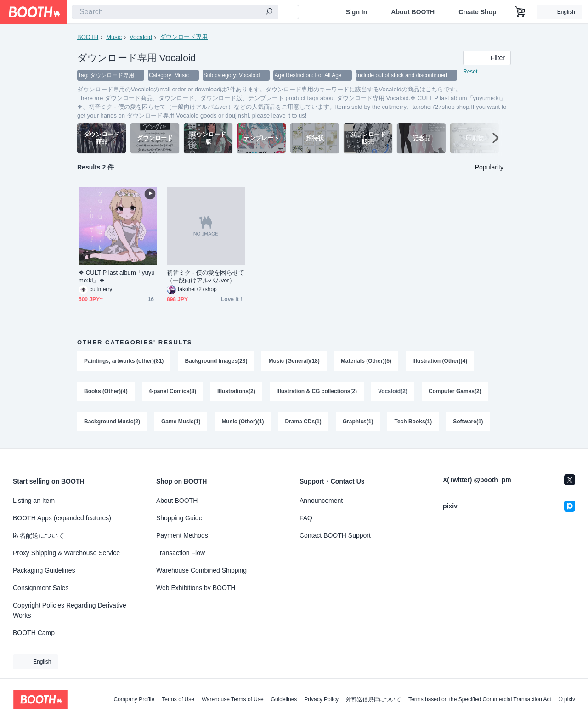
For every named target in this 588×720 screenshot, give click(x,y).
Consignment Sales (41, 588)
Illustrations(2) (236, 391)
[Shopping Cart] (520, 12)
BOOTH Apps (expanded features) (62, 518)
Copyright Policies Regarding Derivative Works (70, 610)
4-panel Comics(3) (172, 391)
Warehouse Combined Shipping (201, 570)
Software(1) (468, 422)
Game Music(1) (181, 422)
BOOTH (88, 37)
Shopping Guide (179, 518)
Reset (470, 72)
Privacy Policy (321, 699)
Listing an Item (34, 501)
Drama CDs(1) (303, 422)
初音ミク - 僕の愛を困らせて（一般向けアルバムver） (206, 276)
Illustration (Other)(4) (440, 361)
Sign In (357, 12)
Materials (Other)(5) (366, 361)
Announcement (321, 501)
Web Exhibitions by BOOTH (196, 588)
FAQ (306, 518)
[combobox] (175, 12)
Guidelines (284, 699)
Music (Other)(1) (243, 422)
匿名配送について (39, 535)
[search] (269, 12)
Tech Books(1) (413, 422)
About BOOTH (413, 12)
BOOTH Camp (34, 633)
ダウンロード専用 (184, 37)
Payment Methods (182, 535)
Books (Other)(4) (106, 391)
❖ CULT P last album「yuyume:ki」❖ (117, 276)
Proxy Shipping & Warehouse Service (66, 553)
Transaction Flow (181, 553)
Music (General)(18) (294, 361)
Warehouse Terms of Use (233, 699)
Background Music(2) (112, 422)
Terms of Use (178, 699)
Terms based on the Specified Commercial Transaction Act (480, 699)
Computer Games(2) (455, 391)
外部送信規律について (373, 699)
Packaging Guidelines (44, 570)
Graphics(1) (358, 422)
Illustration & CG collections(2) (317, 391)
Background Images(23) (216, 361)
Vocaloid (141, 37)
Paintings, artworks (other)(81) (124, 361)
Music (114, 37)
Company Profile (134, 699)
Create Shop (477, 12)
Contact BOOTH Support (335, 535)
